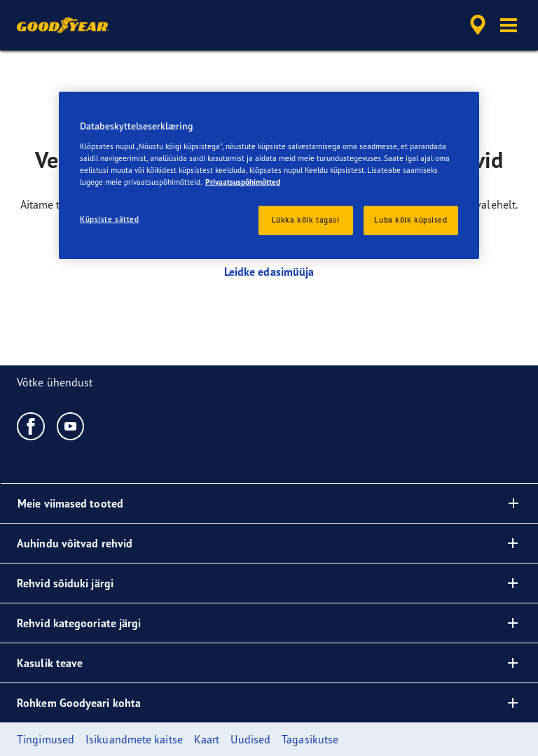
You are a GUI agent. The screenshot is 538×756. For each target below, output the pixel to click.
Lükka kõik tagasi (306, 220)
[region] (269, 175)
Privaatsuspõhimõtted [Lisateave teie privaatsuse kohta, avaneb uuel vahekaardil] (243, 182)
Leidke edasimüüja (269, 272)
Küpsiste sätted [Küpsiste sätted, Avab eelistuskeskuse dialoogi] (110, 219)
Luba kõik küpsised (411, 220)
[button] (509, 25)
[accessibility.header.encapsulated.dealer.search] (476, 25)
